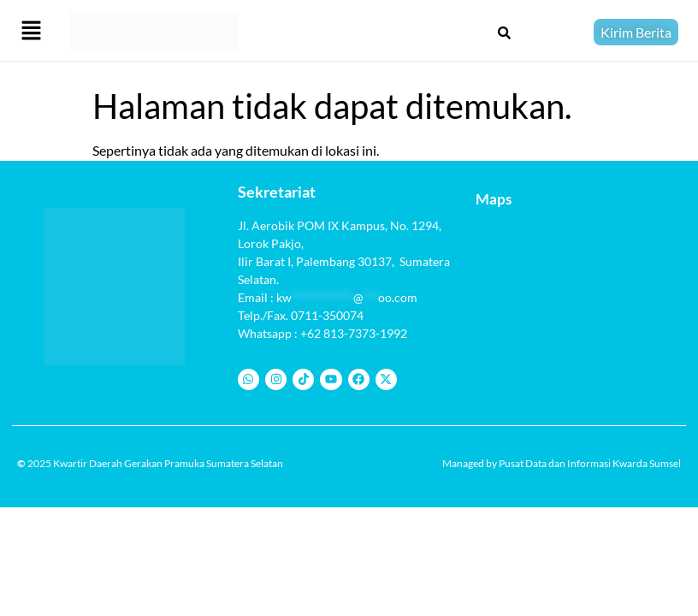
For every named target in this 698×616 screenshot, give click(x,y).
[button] (31, 32)
